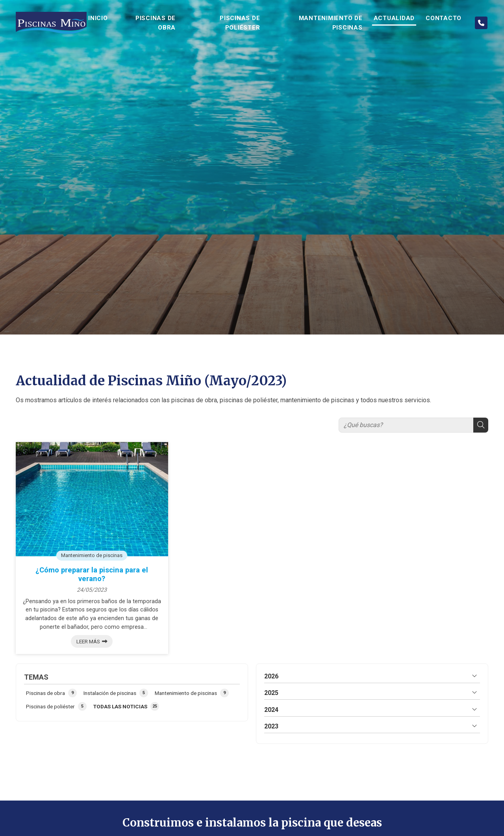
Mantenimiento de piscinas (92, 555)
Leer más (88, 641)
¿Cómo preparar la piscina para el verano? (92, 574)
